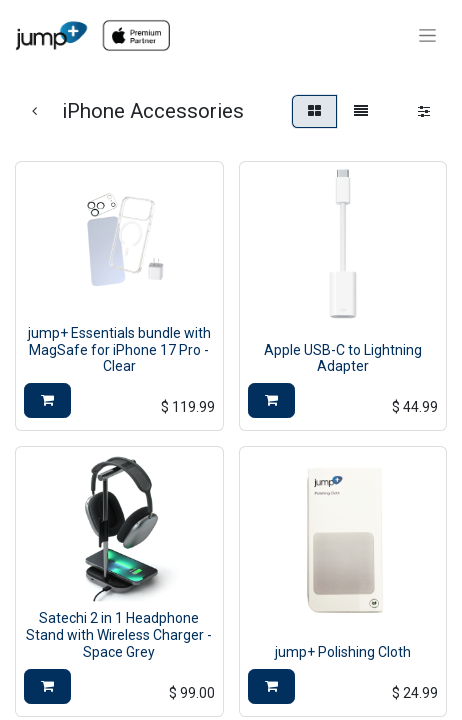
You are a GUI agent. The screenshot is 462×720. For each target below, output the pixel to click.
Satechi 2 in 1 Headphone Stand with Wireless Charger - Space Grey (119, 635)
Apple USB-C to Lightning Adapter (343, 358)
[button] (47, 400)
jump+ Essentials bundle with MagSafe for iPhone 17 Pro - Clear (119, 350)
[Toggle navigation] (427, 36)
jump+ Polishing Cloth (343, 652)
